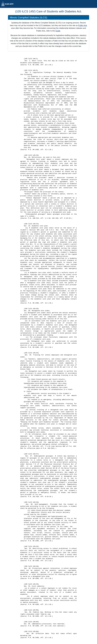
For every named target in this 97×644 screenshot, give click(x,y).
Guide (58, 31)
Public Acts (83, 25)
